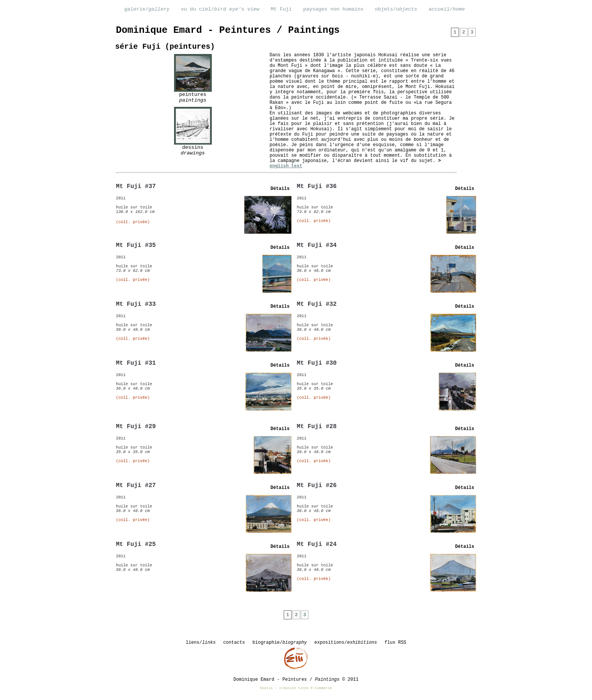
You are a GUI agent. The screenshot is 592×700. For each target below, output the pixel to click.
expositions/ (346, 643)
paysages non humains (333, 9)
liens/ (201, 643)
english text (286, 166)
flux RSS (395, 643)
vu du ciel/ (220, 9)
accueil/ (447, 9)
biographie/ (280, 643)
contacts (234, 643)
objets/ (396, 9)
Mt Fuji (281, 9)
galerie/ (147, 9)
